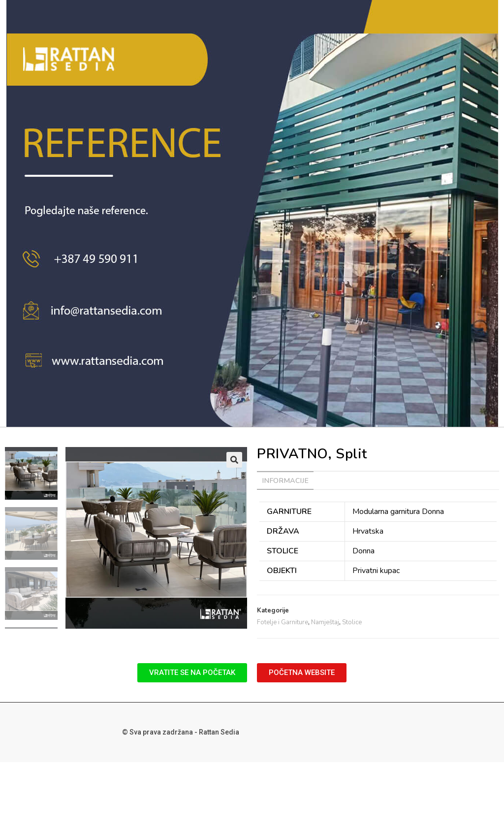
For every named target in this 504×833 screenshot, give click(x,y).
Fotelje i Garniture (283, 622)
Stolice (352, 622)
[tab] (285, 481)
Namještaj (325, 622)
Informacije (285, 481)
